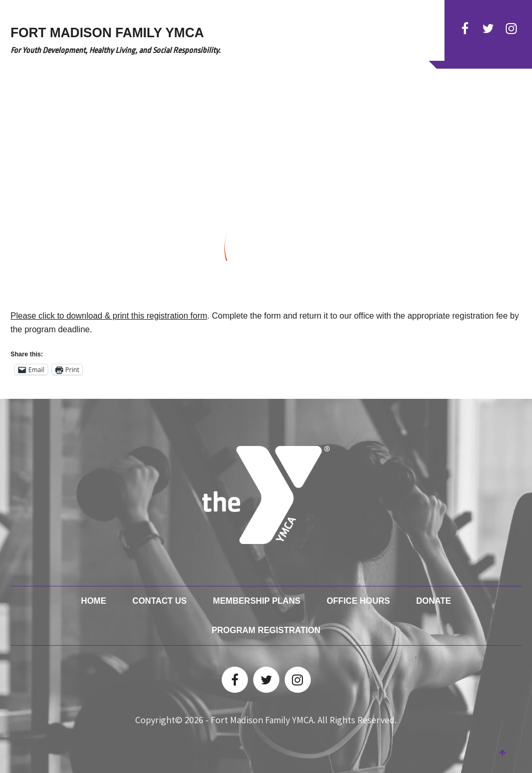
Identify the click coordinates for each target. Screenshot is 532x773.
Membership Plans (257, 601)
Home (94, 601)
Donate (427, 106)
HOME (182, 106)
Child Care (299, 106)
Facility (392, 106)
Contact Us (160, 601)
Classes (213, 106)
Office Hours (358, 601)
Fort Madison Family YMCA (262, 720)
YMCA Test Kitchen (484, 106)
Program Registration (266, 630)
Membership (348, 106)
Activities (254, 106)
